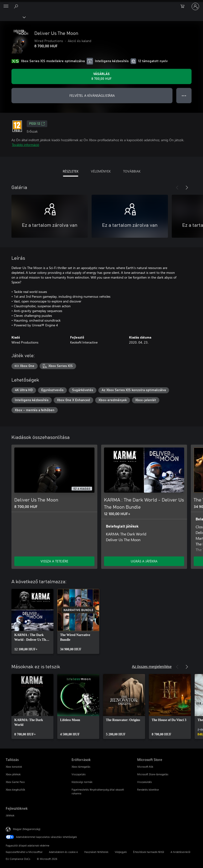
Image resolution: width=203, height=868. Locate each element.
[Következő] (187, 188)
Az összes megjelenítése (152, 666)
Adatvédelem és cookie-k (63, 852)
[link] (32, 621)
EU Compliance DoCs (18, 859)
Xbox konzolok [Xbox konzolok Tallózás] (14, 767)
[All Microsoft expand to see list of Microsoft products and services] (6, 6)
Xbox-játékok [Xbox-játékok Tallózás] (13, 774)
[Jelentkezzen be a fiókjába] (195, 6)
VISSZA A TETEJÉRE (54, 561)
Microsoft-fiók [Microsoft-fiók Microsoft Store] (145, 767)
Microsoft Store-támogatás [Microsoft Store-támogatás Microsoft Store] (153, 774)
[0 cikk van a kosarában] (184, 6)
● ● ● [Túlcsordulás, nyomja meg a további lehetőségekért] (184, 95)
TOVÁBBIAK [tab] (132, 171)
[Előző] (177, 188)
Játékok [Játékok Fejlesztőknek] (10, 815)
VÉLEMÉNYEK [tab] (101, 171)
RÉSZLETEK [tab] (71, 171)
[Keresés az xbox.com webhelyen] (17, 6)
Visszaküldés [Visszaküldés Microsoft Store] (145, 782)
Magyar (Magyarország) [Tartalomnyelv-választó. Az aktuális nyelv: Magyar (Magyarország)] (27, 829)
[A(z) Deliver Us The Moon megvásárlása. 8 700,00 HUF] (101, 76)
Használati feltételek (96, 852)
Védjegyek (121, 852)
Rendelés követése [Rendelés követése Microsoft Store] (148, 790)
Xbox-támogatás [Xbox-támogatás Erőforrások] (81, 767)
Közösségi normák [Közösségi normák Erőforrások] (82, 782)
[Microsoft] (101, 4)
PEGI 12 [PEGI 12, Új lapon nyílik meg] (37, 124)
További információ (26, 145)
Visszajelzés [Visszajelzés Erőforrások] (79, 774)
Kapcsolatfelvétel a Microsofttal (24, 852)
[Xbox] (13, 17)
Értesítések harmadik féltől (149, 852)
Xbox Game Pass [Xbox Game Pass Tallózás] (15, 782)
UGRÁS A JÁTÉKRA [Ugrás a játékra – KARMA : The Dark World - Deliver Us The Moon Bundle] (144, 561)
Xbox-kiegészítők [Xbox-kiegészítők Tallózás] (15, 790)
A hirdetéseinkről (180, 852)
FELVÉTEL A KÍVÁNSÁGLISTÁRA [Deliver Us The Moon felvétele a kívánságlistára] (92, 95)
